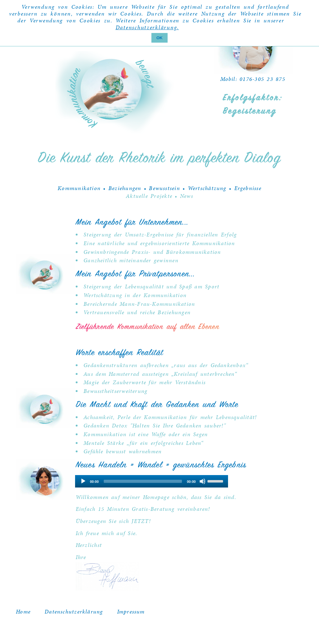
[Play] (83, 481)
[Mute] (202, 481)
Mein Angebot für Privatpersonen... (136, 274)
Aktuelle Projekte (149, 196)
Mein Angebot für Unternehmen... (132, 223)
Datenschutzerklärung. (147, 27)
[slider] (143, 481)
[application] (152, 481)
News (187, 196)
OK (159, 38)
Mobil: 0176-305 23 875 (253, 79)
